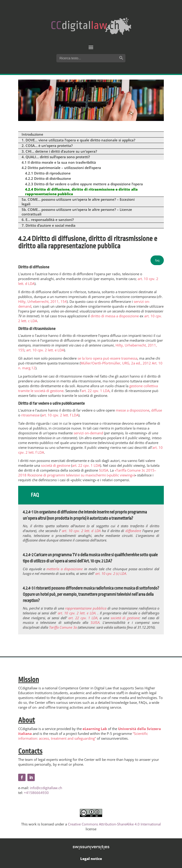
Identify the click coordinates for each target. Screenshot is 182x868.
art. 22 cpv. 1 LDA (95, 391)
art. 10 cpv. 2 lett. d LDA (82, 531)
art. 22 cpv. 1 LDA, (84, 618)
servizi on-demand (88, 433)
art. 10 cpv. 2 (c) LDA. (111, 573)
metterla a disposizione (65, 569)
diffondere (134, 531)
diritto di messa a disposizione (115, 316)
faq (157, 260)
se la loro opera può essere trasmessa (107, 358)
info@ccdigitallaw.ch (46, 788)
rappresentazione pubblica (86, 608)
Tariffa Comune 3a (63, 627)
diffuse (157, 410)
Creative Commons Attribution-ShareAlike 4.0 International (114, 824)
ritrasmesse (30, 415)
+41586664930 (36, 793)
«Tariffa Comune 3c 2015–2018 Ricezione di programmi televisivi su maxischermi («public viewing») (87, 473)
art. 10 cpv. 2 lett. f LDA (60, 415)
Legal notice (91, 859)
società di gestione (56, 465)
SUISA (104, 470)
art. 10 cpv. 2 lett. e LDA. (78, 613)
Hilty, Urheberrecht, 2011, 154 (42, 301)
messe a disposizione (133, 410)
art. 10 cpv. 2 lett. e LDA (45, 350)
